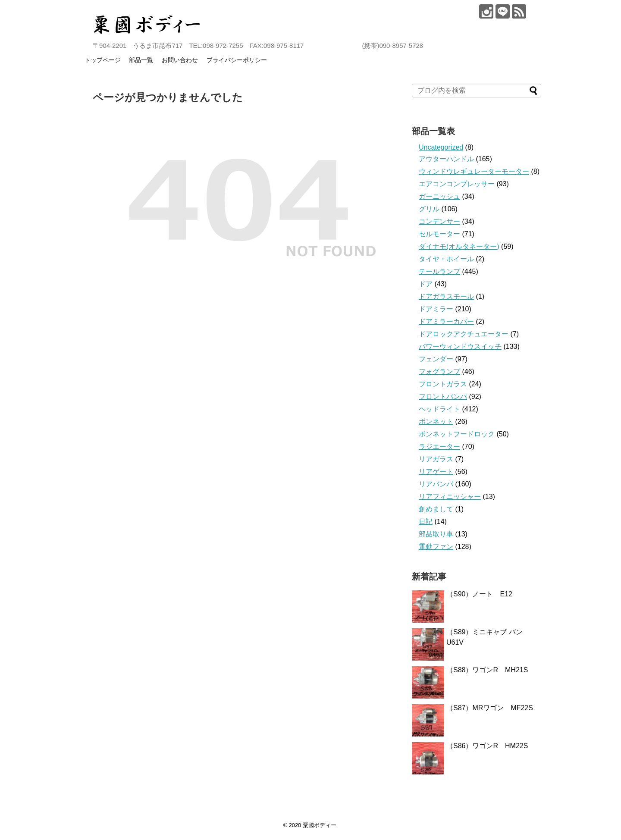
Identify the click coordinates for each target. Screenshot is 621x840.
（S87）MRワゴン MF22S (490, 708)
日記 (426, 522)
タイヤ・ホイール (446, 259)
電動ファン (436, 547)
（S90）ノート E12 (479, 594)
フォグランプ (439, 371)
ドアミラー (436, 309)
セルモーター (439, 234)
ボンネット (436, 422)
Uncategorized (441, 147)
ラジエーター (439, 447)
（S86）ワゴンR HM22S (487, 746)
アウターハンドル (446, 159)
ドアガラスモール (446, 296)
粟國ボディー (320, 825)
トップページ (103, 60)
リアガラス (436, 459)
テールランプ (439, 271)
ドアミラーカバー (446, 321)
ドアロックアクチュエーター (464, 334)
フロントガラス (443, 384)
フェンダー (436, 359)
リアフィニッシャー (450, 497)
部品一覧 (141, 60)
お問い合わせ (180, 60)
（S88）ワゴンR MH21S (487, 670)
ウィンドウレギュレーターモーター (474, 171)
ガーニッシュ (439, 196)
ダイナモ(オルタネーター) (459, 246)
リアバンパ (436, 484)
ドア (426, 284)
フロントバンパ (443, 396)
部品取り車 (436, 534)
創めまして (436, 509)
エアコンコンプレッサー (457, 184)
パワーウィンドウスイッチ (460, 346)
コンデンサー (439, 221)
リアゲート (436, 472)
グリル (429, 209)
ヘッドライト (439, 409)
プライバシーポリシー (237, 60)
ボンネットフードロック (457, 434)
